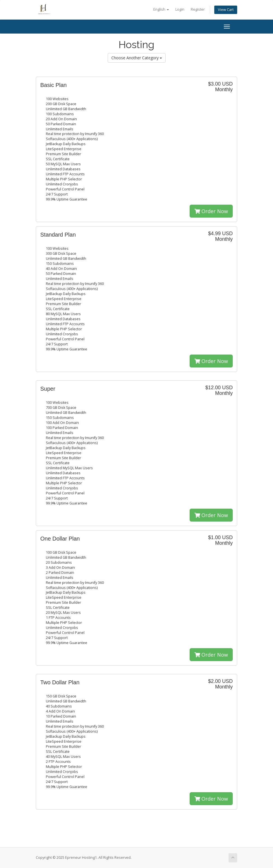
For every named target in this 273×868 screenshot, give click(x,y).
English (161, 9)
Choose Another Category (137, 58)
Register (198, 9)
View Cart (226, 10)
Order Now (211, 211)
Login (180, 9)
